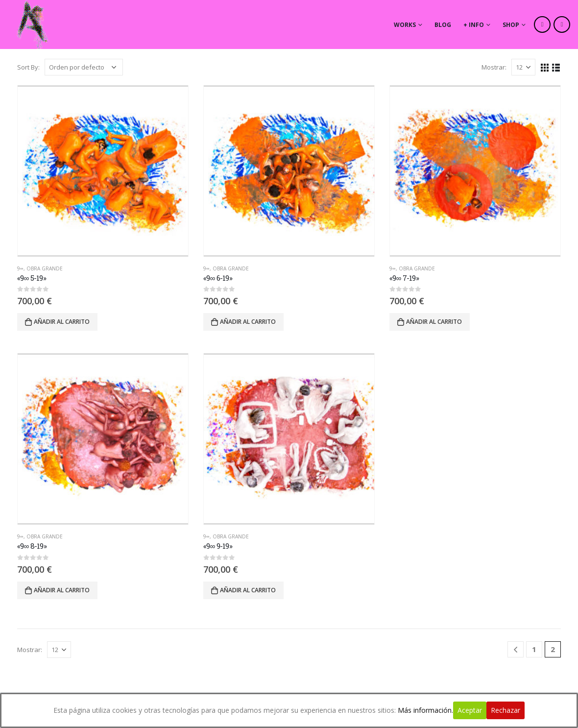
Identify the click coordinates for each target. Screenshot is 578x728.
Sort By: (28, 67)
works (405, 25)
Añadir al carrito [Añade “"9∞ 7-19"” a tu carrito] (434, 322)
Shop (511, 25)
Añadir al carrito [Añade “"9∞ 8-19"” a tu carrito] (62, 590)
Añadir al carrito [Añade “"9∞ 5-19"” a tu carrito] (62, 322)
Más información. (425, 710)
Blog (443, 25)
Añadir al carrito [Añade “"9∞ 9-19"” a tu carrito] (248, 590)
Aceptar (470, 710)
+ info (474, 25)
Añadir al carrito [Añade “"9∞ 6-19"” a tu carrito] (248, 322)
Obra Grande (45, 268)
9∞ (20, 268)
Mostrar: (494, 67)
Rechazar (506, 710)
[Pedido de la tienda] (84, 67)
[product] (103, 171)
